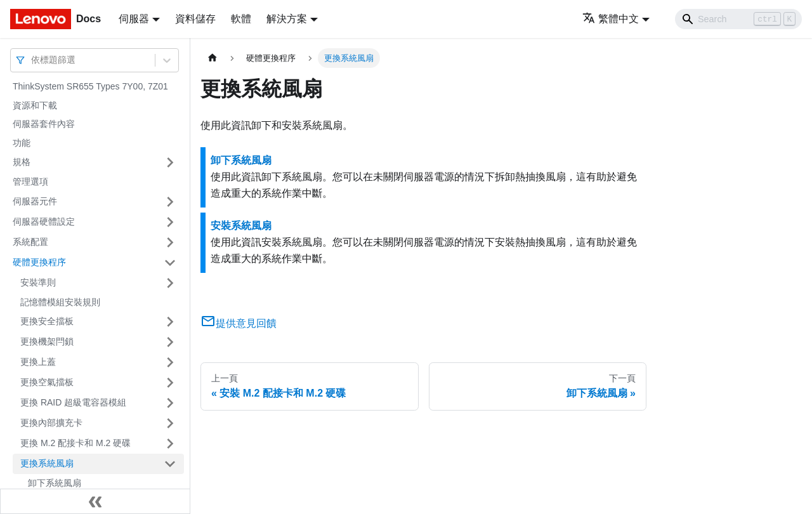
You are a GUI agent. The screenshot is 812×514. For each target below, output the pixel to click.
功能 (22, 143)
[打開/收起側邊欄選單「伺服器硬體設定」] (170, 222)
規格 (22, 162)
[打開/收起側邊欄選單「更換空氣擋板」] (170, 383)
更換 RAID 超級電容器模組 (73, 402)
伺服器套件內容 (44, 124)
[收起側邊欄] (95, 501)
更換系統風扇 (47, 463)
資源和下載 (35, 105)
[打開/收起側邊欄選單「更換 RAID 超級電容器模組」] (170, 403)
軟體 (241, 19)
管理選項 (30, 181)
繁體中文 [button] (611, 19)
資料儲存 (195, 19)
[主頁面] (213, 58)
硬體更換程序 (39, 262)
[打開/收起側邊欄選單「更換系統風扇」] (170, 464)
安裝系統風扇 (241, 226)
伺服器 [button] (134, 19)
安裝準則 (38, 282)
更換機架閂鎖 (47, 341)
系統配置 (30, 242)
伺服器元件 (35, 201)
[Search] (738, 19)
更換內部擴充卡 (51, 423)
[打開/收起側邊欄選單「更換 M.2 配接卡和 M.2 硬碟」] (170, 444)
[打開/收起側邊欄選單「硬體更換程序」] (170, 263)
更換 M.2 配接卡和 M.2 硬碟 (75, 443)
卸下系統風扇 (55, 483)
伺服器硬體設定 (44, 221)
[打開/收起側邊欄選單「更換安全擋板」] (170, 322)
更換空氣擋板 (47, 382)
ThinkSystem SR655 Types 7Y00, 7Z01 (90, 86)
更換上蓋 (38, 362)
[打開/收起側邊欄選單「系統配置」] (170, 242)
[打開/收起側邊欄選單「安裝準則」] (170, 283)
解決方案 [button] (287, 19)
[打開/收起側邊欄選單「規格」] (170, 162)
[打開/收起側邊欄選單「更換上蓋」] (170, 362)
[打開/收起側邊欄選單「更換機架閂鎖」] (170, 342)
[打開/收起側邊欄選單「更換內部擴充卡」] (170, 423)
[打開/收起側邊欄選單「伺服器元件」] (170, 202)
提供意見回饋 (239, 323)
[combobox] (32, 60)
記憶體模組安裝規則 (60, 302)
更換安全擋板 (47, 321)
